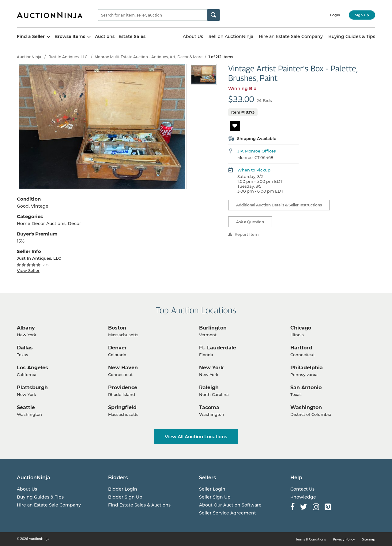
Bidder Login (123, 489)
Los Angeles (32, 368)
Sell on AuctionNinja (231, 36)
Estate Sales (132, 36)
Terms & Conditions (311, 539)
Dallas (25, 348)
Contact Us (302, 489)
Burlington (213, 328)
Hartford (301, 348)
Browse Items (73, 36)
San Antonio (306, 388)
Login (335, 15)
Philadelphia (307, 368)
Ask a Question (250, 222)
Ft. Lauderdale (218, 348)
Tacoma (209, 407)
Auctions (105, 36)
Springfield (122, 407)
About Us (193, 36)
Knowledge (303, 497)
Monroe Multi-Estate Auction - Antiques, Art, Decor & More (149, 57)
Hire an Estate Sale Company (291, 36)
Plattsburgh (32, 388)
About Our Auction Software (230, 505)
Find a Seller (34, 36)
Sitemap (369, 539)
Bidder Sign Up (125, 497)
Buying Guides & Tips (352, 36)
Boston (117, 328)
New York (211, 368)
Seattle (26, 407)
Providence (123, 388)
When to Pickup (254, 170)
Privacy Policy (344, 539)
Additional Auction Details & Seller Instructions (279, 205)
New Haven (123, 368)
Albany (26, 328)
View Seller (28, 270)
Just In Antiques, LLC (68, 57)
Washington (306, 407)
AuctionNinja (29, 57)
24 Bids (264, 100)
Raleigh (209, 388)
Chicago (301, 328)
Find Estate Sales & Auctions (139, 505)
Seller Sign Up (215, 497)
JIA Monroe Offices (257, 151)
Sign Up (362, 15)
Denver (117, 348)
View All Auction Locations (196, 437)
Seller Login (212, 489)
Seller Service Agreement (228, 513)
